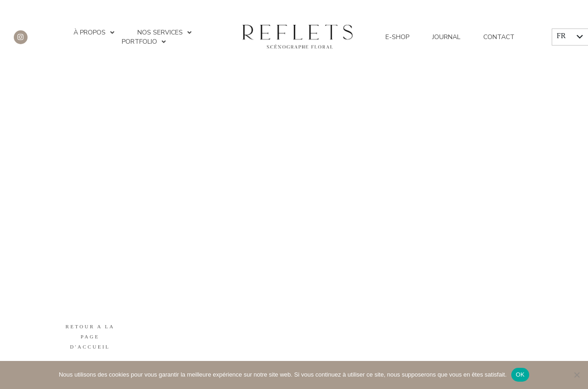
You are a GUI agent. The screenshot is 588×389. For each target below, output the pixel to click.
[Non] (577, 375)
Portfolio (144, 42)
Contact (499, 37)
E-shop (397, 37)
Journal (446, 37)
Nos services (164, 33)
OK (520, 375)
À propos (94, 33)
